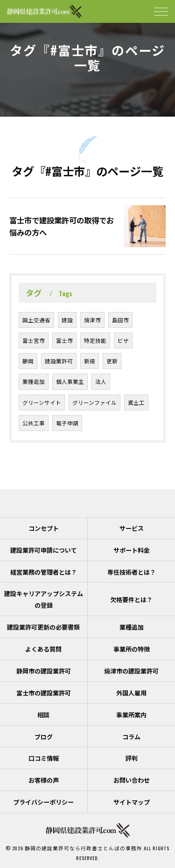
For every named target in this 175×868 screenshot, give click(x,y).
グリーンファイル (94, 402)
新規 (90, 361)
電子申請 (67, 423)
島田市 (120, 320)
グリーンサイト (42, 402)
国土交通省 (36, 320)
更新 (112, 361)
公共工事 (34, 423)
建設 (67, 320)
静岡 (28, 361)
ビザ (123, 340)
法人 (101, 381)
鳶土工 (136, 402)
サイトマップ (132, 802)
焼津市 (92, 320)
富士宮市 (34, 340)
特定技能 (95, 340)
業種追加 (34, 381)
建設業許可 (59, 361)
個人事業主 (70, 381)
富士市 (64, 340)
